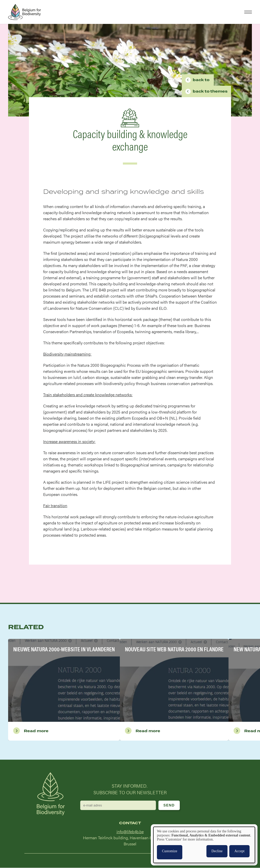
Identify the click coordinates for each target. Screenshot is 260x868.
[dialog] (204, 845)
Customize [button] (170, 851)
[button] (248, 12)
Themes (210, 91)
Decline (217, 851)
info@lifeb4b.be (130, 832)
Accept (239, 851)
